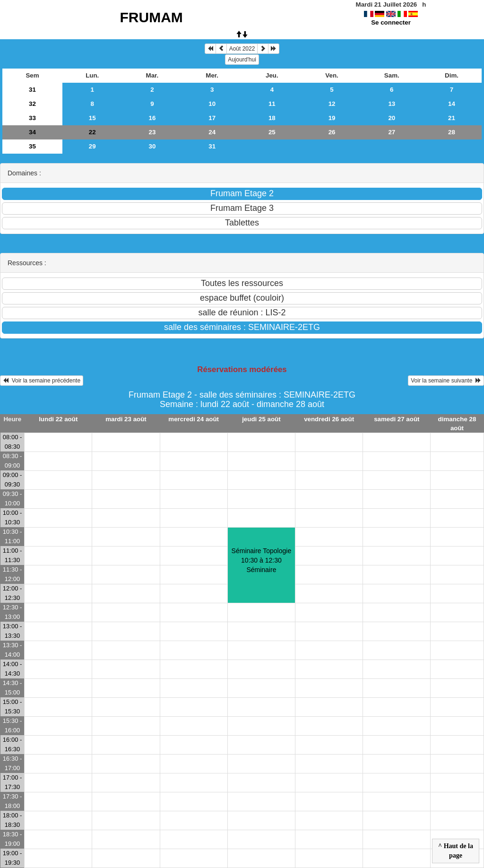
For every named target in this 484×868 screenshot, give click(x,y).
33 (32, 118)
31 (32, 90)
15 (92, 118)
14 (452, 104)
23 (152, 132)
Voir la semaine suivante (446, 381)
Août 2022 (242, 49)
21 (452, 118)
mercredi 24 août (194, 419)
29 (92, 146)
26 (332, 132)
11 (272, 104)
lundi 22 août (58, 419)
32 (32, 104)
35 (32, 146)
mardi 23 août (126, 419)
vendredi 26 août (329, 419)
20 (392, 118)
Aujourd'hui (242, 60)
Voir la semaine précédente (42, 381)
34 (32, 132)
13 (392, 104)
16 (152, 118)
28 (452, 132)
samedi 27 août (397, 419)
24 (212, 132)
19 (332, 118)
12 (332, 104)
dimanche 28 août (457, 424)
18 (272, 118)
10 (212, 104)
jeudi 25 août (261, 419)
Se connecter (391, 22)
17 (212, 118)
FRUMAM (151, 17)
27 (392, 132)
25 (272, 132)
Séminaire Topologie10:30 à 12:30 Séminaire (262, 560)
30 (152, 146)
